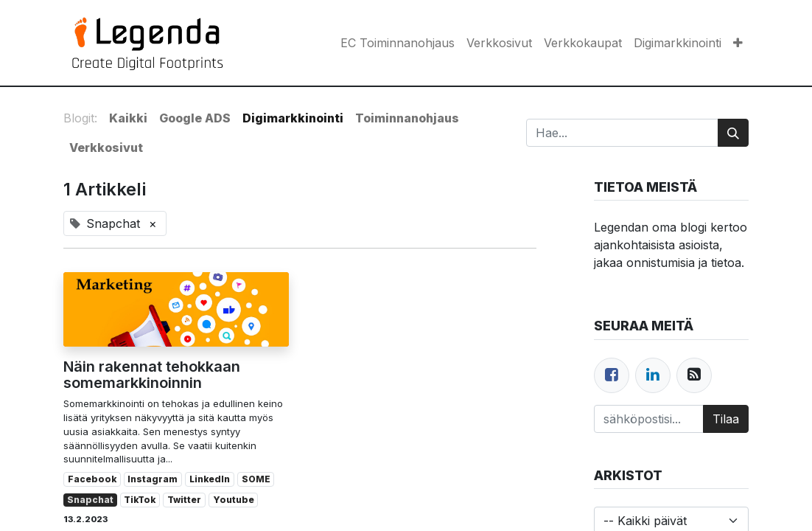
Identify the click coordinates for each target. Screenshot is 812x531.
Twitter (184, 500)
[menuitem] (398, 43)
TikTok (140, 500)
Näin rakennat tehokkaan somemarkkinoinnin (152, 375)
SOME (256, 479)
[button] (738, 43)
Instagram (153, 479)
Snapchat (90, 500)
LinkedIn (210, 479)
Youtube (234, 500)
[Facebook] (612, 375)
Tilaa (726, 419)
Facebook (92, 479)
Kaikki (128, 118)
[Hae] (733, 133)
